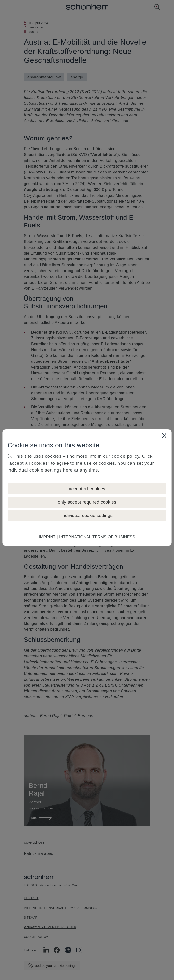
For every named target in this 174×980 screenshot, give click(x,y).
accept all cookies (87, 489)
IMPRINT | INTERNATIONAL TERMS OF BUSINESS (87, 537)
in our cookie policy (119, 456)
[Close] (164, 435)
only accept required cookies (87, 502)
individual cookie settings (87, 515)
